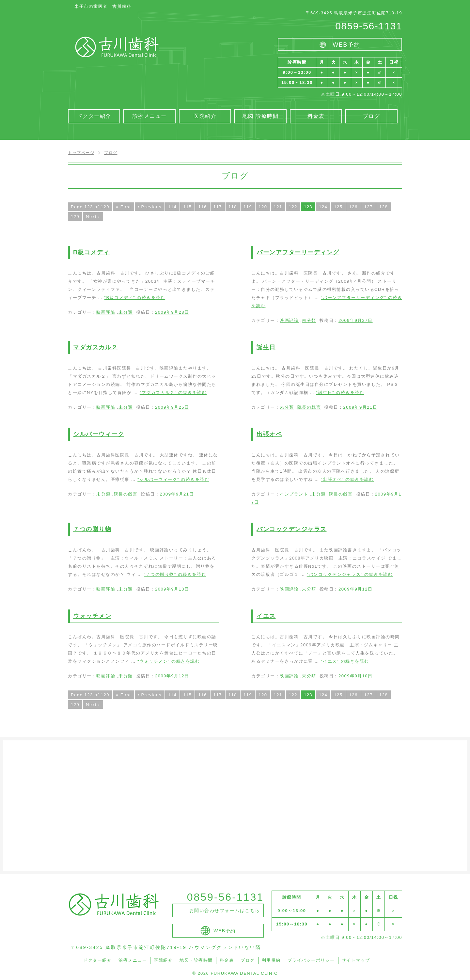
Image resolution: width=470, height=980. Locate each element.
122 (293, 207)
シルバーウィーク (99, 434)
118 (233, 207)
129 (75, 217)
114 (172, 207)
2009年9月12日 (356, 589)
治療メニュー (133, 960)
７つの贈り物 (92, 529)
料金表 (227, 960)
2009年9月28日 (172, 312)
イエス (266, 616)
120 (263, 207)
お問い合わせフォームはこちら (225, 910)
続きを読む (135, 298)
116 (202, 207)
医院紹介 (163, 960)
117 (218, 207)
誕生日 (266, 347)
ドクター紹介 (97, 960)
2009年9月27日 (356, 320)
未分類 (126, 312)
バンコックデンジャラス (292, 529)
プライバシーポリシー (311, 960)
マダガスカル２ (95, 347)
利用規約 (271, 960)
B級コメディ (91, 252)
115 (187, 207)
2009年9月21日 (360, 407)
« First (124, 207)
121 (278, 207)
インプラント (294, 494)
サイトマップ (356, 960)
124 (323, 207)
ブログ (248, 960)
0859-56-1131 (369, 26)
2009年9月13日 (172, 589)
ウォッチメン (92, 616)
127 (368, 207)
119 (248, 207)
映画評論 (106, 312)
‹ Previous (150, 207)
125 (338, 207)
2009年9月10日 (356, 676)
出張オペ (269, 434)
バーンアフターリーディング (298, 252)
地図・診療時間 (196, 960)
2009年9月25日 (172, 407)
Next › (93, 217)
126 (353, 207)
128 (384, 207)
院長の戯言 (309, 407)
